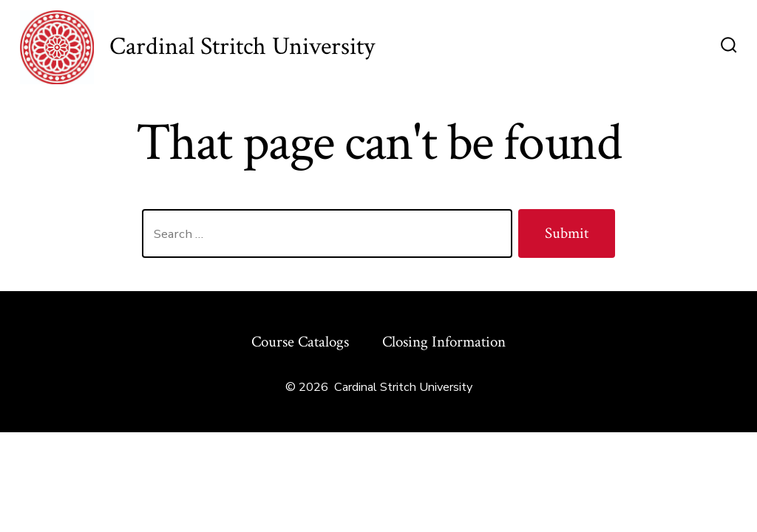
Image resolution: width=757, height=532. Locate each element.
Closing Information (444, 342)
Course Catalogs (300, 342)
